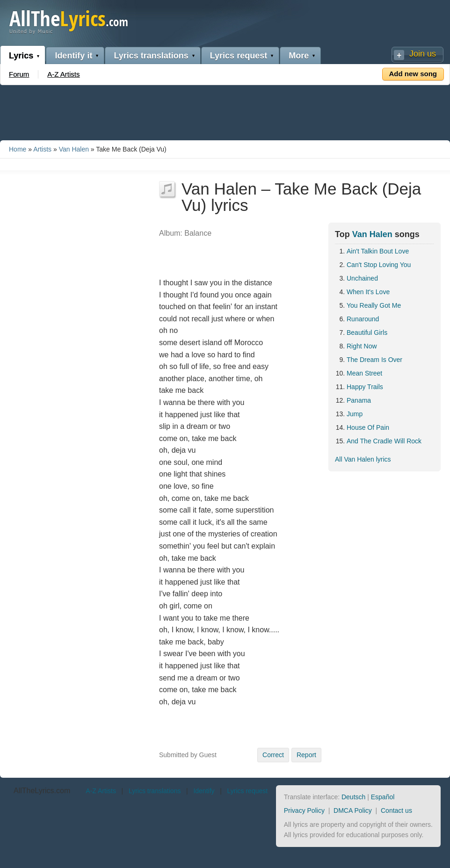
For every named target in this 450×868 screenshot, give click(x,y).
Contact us (396, 810)
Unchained (362, 278)
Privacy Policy (304, 810)
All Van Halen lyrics (363, 459)
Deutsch (353, 797)
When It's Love (368, 292)
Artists (42, 149)
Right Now (362, 346)
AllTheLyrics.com (42, 791)
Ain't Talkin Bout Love (378, 251)
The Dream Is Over (374, 360)
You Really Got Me (374, 305)
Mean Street (364, 373)
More (299, 56)
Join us (423, 54)
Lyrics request (239, 56)
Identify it (73, 56)
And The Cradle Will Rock (384, 441)
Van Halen (74, 149)
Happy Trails (365, 387)
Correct (273, 755)
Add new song (413, 74)
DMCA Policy (353, 810)
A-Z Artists (63, 74)
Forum (19, 74)
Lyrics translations (151, 56)
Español (383, 797)
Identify (204, 791)
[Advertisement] (225, 111)
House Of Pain (368, 427)
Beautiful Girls (367, 333)
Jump (355, 414)
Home (18, 149)
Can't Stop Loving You (379, 265)
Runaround (363, 319)
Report (306, 755)
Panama (359, 400)
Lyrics (21, 56)
